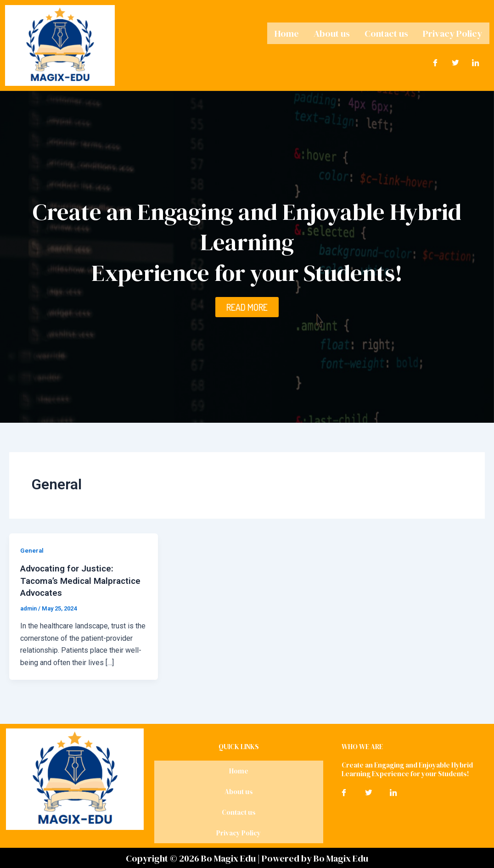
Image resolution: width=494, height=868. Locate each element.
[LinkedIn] (476, 61)
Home (287, 33)
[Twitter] (455, 61)
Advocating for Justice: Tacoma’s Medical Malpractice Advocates (70, 580)
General (32, 550)
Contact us (386, 33)
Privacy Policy (452, 33)
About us (332, 33)
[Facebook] (435, 61)
